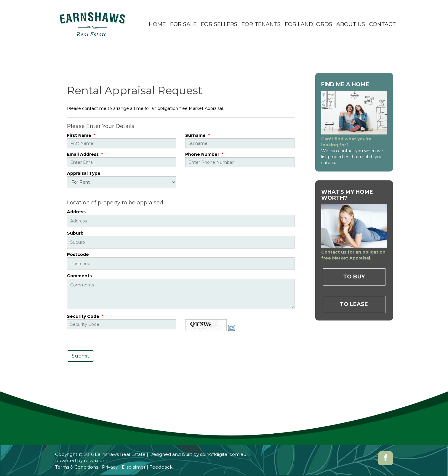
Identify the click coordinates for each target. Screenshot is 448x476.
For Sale (183, 24)
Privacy (110, 467)
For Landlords (308, 24)
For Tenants (261, 24)
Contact (383, 24)
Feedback (161, 467)
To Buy (354, 277)
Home (157, 24)
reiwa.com (96, 460)
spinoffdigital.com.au (223, 454)
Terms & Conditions (77, 467)
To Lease (354, 304)
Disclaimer (134, 467)
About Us (351, 24)
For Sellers (219, 24)
